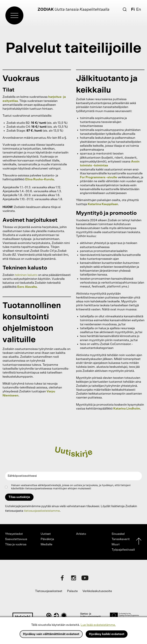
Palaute (72, 591)
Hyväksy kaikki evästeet (107, 634)
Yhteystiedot (14, 534)
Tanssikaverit (121, 539)
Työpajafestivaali (123, 550)
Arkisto (81, 534)
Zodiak (46, 10)
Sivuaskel (118, 534)
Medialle (46, 545)
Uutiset (46, 534)
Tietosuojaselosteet (49, 591)
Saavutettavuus (16, 539)
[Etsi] (125, 9)
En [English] (139, 10)
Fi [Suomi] (133, 10)
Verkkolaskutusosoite (97, 591)
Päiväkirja (47, 539)
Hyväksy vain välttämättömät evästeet (51, 634)
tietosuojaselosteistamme (42, 511)
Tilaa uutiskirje (19, 497)
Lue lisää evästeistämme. (98, 625)
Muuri (116, 545)
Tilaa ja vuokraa (16, 545)
